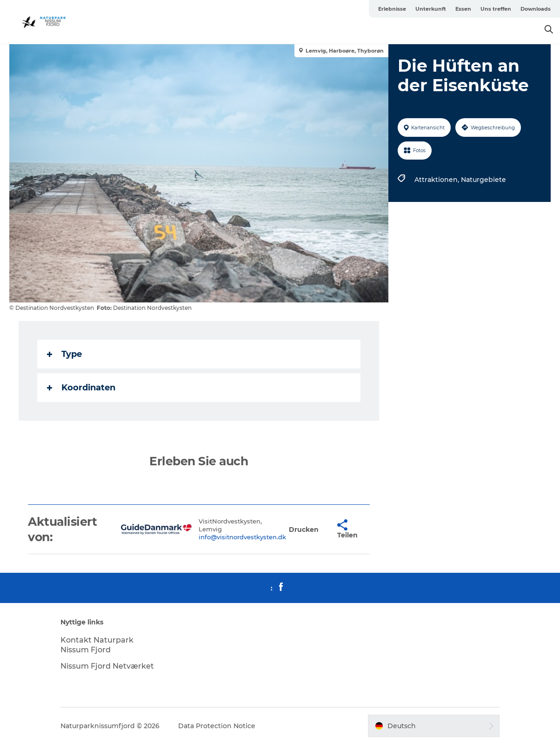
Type (64, 354)
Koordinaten (81, 388)
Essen (463, 9)
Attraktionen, (438, 180)
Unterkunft (431, 9)
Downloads (536, 9)
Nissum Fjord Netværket (107, 666)
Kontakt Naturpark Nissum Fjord (97, 645)
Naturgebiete (483, 180)
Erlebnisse (392, 9)
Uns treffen (496, 9)
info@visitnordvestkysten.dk (242, 537)
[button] (304, 529)
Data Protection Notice (217, 726)
